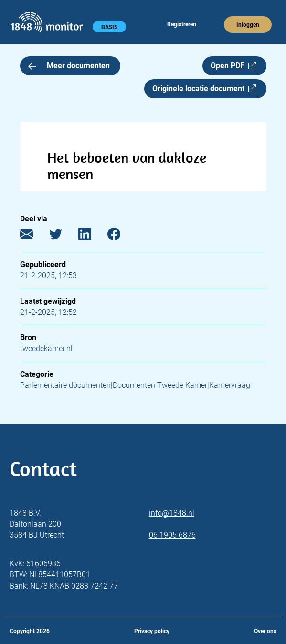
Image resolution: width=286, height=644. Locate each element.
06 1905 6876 (172, 535)
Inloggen (248, 25)
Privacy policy (152, 631)
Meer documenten (69, 66)
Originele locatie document (204, 88)
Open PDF (233, 66)
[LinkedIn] (92, 236)
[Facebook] (121, 236)
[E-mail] (34, 236)
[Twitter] (63, 236)
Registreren (182, 24)
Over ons (265, 631)
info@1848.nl (172, 513)
